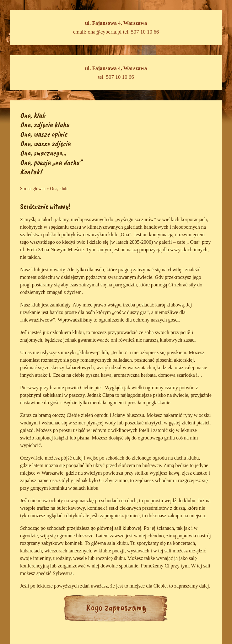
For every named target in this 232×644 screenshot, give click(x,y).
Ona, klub (33, 115)
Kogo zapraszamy (116, 607)
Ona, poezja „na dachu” (51, 162)
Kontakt (31, 172)
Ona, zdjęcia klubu (45, 125)
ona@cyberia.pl (105, 32)
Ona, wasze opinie (44, 134)
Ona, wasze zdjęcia (45, 143)
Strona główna (33, 189)
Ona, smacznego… (43, 153)
